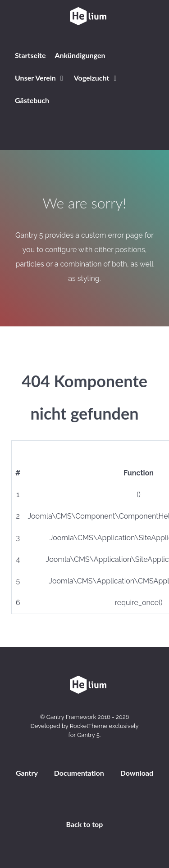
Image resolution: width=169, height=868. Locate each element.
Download (137, 773)
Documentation (79, 773)
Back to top (85, 824)
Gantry (27, 773)
